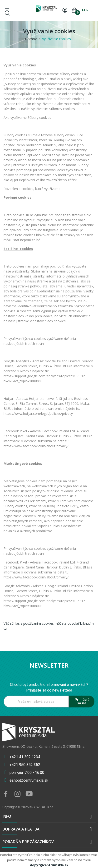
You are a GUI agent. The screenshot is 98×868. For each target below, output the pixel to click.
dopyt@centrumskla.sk (49, 865)
